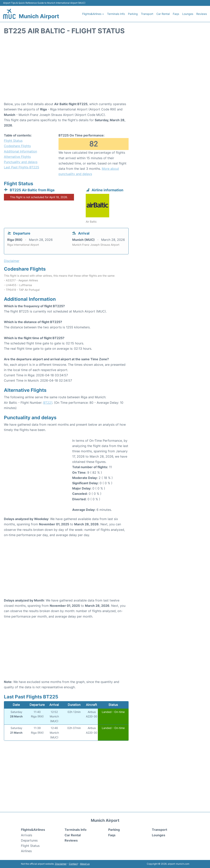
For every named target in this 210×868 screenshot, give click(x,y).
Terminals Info (116, 14)
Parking (133, 14)
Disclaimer (61, 864)
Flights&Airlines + (93, 14)
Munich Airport (39, 16)
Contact (73, 864)
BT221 (48, 403)
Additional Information (20, 151)
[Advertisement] (105, 70)
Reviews (202, 14)
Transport (147, 14)
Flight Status (13, 141)
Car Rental (163, 14)
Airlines (26, 851)
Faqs (176, 14)
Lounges (188, 14)
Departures (29, 840)
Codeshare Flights (17, 146)
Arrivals (27, 835)
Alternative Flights (17, 157)
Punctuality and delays (21, 162)
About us (85, 864)
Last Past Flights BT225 (22, 167)
